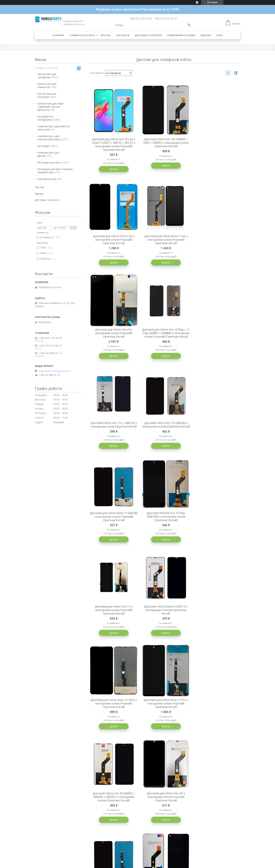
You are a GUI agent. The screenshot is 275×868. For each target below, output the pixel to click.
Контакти (123, 35)
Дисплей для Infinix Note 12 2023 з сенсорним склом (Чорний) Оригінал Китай (113, 524)
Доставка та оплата (148, 35)
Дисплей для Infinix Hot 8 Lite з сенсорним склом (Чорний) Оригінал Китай (215, 143)
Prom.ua (155, 858)
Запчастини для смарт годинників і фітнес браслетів (51, 107)
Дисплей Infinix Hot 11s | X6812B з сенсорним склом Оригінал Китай (113, 335)
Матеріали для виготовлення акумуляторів (55, 171)
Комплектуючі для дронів (48, 154)
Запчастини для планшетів (47, 85)
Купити (113, 169)
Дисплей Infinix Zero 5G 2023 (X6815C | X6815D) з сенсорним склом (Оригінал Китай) (113, 711)
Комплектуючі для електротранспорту (49, 138)
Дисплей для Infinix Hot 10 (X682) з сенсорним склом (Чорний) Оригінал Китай (215, 618)
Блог (220, 35)
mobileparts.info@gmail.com (54, 371)
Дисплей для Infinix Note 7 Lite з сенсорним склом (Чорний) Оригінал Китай (113, 240)
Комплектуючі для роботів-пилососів (54, 128)
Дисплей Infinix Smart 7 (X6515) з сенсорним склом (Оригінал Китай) (164, 711)
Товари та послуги (82, 35)
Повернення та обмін (181, 35)
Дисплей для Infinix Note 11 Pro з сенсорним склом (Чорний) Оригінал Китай (164, 524)
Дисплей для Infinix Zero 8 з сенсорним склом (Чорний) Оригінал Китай (164, 240)
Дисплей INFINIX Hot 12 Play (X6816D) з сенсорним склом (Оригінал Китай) (113, 430)
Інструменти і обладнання (46, 118)
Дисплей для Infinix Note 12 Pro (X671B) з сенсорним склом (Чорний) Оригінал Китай (164, 805)
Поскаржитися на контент (134, 865)
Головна (58, 35)
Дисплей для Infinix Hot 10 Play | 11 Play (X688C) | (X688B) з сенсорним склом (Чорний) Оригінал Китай (215, 242)
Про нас (106, 35)
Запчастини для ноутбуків (47, 95)
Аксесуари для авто (49, 162)
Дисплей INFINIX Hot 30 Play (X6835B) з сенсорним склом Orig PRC (215, 805)
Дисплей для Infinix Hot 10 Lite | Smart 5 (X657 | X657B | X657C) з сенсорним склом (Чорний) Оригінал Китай (113, 144)
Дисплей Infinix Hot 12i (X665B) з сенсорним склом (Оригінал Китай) (164, 337)
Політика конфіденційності (163, 865)
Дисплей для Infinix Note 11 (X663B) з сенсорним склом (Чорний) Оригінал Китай (215, 337)
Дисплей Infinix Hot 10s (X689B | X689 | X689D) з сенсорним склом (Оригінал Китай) (164, 143)
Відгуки (206, 35)
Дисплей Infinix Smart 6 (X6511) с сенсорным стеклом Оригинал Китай (215, 430)
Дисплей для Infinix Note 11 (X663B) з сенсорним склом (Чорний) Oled (164, 618)
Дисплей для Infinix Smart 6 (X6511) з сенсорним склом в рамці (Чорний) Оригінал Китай (215, 711)
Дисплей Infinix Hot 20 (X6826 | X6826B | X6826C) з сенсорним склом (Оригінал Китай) (215, 524)
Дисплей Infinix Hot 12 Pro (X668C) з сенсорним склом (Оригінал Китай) (113, 805)
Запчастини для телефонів (47, 76)
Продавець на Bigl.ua (137, 861)
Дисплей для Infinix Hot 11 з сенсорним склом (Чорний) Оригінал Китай (164, 430)
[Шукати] (189, 25)
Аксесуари (44, 146)
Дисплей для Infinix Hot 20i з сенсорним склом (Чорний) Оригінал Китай (113, 618)
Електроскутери (47, 179)
